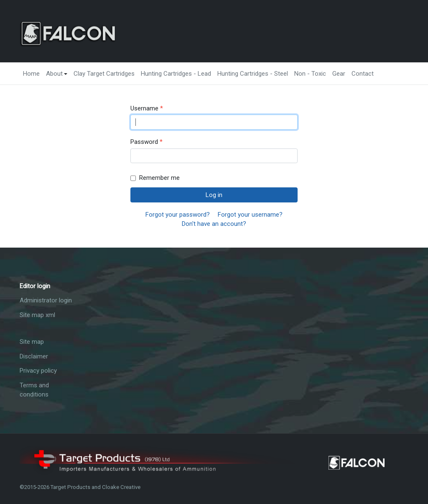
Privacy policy (38, 371)
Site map (32, 342)
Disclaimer (34, 356)
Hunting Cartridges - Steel (253, 74)
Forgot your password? (178, 215)
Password (146, 142)
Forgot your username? (250, 215)
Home (31, 74)
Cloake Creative (121, 487)
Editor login (35, 286)
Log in (214, 195)
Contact (363, 74)
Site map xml (37, 315)
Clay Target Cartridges (104, 74)
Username (147, 109)
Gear (339, 74)
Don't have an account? (214, 224)
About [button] (57, 74)
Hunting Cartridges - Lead (176, 74)
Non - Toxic (310, 74)
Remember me (155, 178)
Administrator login (46, 300)
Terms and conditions (34, 390)
